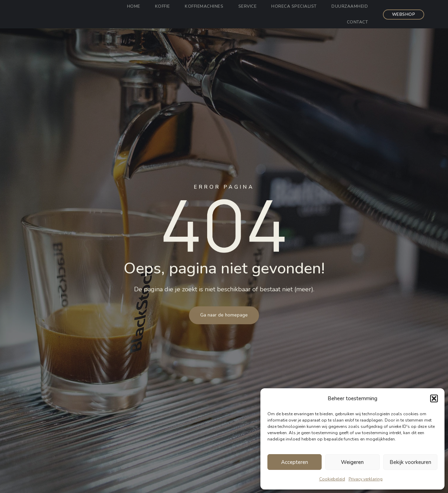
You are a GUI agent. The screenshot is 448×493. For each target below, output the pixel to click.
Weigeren (352, 462)
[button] (434, 398)
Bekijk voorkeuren (410, 462)
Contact (356, 22)
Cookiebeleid (332, 479)
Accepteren (295, 462)
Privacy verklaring (366, 479)
